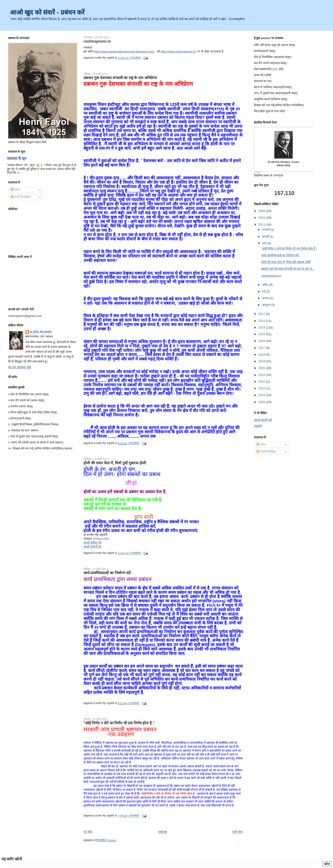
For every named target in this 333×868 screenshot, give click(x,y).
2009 (262, 211)
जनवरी (266, 230)
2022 (262, 382)
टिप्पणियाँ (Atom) (106, 840)
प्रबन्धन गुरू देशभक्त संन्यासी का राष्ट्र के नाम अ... (288, 269)
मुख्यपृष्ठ (162, 832)
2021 (262, 375)
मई (264, 291)
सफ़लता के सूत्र (17, 158)
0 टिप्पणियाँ (135, 58)
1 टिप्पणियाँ (134, 816)
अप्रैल (265, 285)
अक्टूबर (267, 305)
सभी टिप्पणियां (20, 197)
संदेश (15, 190)
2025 (262, 402)
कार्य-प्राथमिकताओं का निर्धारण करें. (108, 573)
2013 (262, 321)
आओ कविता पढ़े (92, 543)
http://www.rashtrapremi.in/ (179, 51)
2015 (262, 334)
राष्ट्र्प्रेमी (258, 426)
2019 (262, 361)
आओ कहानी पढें (263, 420)
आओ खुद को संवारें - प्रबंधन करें (47, 12)
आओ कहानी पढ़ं (92, 547)
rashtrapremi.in (97, 41)
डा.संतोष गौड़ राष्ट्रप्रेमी (41, 332)
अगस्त (266, 298)
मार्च (265, 243)
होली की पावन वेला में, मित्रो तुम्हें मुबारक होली (115, 463)
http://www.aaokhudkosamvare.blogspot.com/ (124, 51)
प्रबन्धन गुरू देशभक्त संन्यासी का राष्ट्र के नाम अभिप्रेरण (120, 78)
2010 (262, 218)
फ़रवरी (266, 237)
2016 (262, 341)
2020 (262, 368)
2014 (262, 327)
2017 (262, 348)
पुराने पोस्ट (238, 832)
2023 (262, 388)
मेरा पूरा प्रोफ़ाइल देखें (19, 367)
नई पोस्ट (88, 832)
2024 (262, 395)
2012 (262, 314)
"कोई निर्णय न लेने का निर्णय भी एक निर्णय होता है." (119, 723)
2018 (262, 355)
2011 (262, 225)
